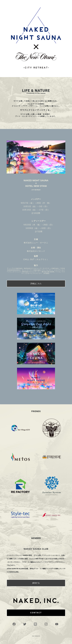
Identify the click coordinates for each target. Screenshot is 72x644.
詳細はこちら (36, 284)
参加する (36, 583)
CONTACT (36, 613)
